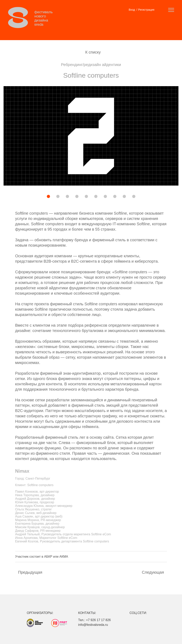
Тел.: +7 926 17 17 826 (95, 620)
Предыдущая (30, 572)
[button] (35, 197)
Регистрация (146, 10)
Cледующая (153, 572)
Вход (132, 10)
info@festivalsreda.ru (93, 625)
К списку (93, 52)
